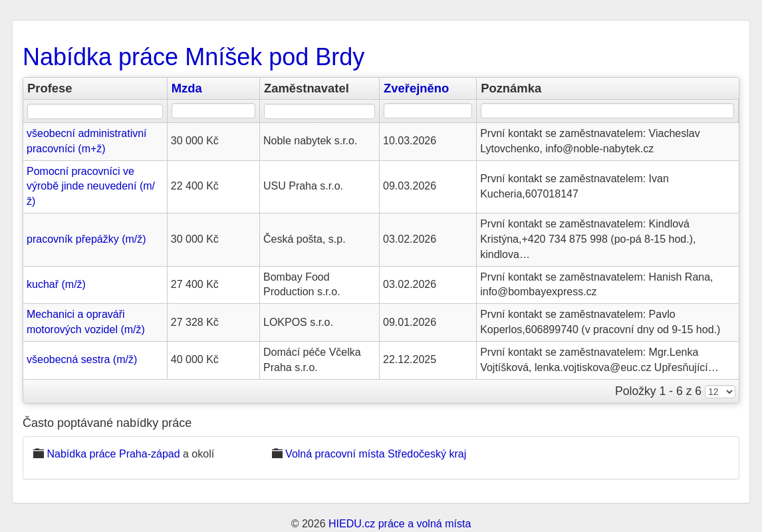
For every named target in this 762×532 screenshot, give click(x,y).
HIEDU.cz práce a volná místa (400, 524)
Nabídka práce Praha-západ (113, 454)
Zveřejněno (416, 88)
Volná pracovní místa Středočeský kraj (376, 454)
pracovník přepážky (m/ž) (86, 239)
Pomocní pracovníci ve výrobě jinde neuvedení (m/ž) (91, 187)
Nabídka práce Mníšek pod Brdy (193, 57)
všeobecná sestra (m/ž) (82, 359)
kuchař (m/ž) (56, 284)
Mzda (187, 88)
